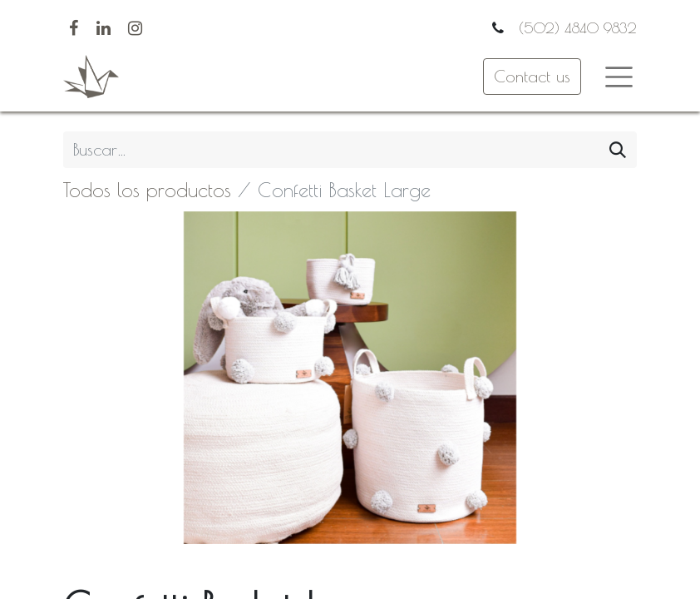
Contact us (532, 76)
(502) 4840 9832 (575, 28)
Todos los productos (147, 190)
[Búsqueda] (618, 150)
